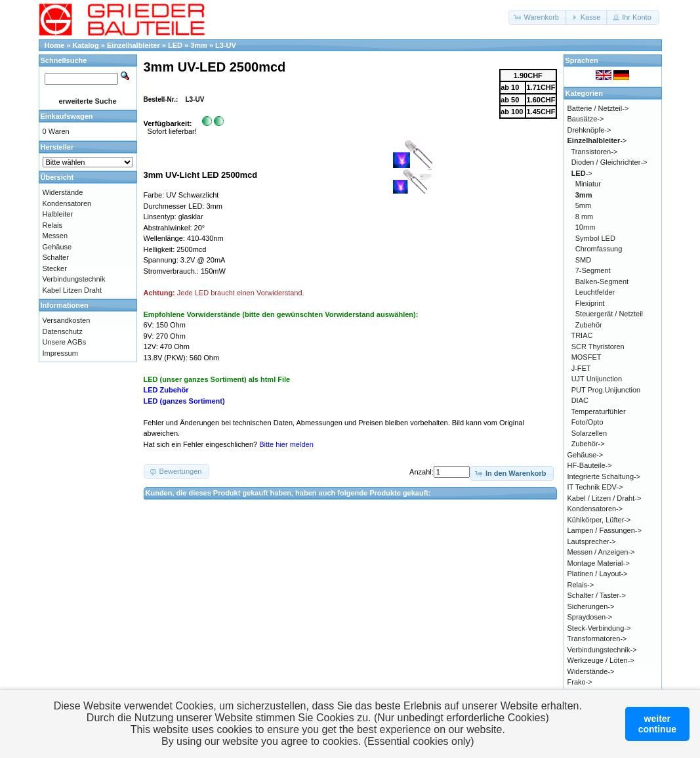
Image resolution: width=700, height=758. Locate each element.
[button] (538, 17)
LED (175, 45)
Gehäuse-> (586, 455)
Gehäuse (57, 247)
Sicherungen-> (591, 606)
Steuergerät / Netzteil (609, 314)
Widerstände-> (591, 671)
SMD (583, 260)
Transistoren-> (594, 152)
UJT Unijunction (597, 379)
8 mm (585, 217)
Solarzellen (589, 433)
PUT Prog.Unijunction (606, 390)
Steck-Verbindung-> (599, 628)
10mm (586, 227)
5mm (583, 205)
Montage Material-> (599, 563)
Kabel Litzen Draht (72, 290)
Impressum (60, 353)
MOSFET (587, 357)
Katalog (85, 45)
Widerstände (63, 192)
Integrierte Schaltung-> (604, 476)
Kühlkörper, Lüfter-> (599, 520)
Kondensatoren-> (595, 509)
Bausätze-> (586, 119)
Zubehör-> (588, 444)
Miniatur (588, 184)
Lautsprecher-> (592, 541)
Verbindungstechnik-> (602, 650)
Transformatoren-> (597, 639)
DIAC (580, 400)
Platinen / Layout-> (598, 574)
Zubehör (589, 325)
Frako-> (580, 682)
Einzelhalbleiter (134, 45)
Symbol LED (595, 238)
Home (55, 45)
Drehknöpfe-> (589, 130)
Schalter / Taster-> (597, 595)
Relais (53, 225)
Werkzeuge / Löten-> (601, 660)
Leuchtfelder (595, 292)
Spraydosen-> (590, 617)
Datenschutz (63, 331)
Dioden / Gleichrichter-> (609, 162)
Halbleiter (58, 214)
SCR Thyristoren (598, 347)
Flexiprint (590, 303)
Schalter (56, 257)
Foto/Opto (587, 422)
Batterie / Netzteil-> (598, 108)
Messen (55, 236)
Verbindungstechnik (74, 279)
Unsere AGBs (65, 342)
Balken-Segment (602, 282)
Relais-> (581, 585)
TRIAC (582, 335)
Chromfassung (599, 249)
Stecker (55, 268)
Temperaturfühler (598, 411)
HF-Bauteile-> (590, 465)
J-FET (581, 368)
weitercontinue (657, 724)
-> (597, 140)
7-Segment (593, 270)
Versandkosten (67, 320)
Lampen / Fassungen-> (605, 530)
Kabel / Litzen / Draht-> (605, 498)
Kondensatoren (67, 203)
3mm (199, 45)
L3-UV (226, 45)
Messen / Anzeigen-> (601, 552)
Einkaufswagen (67, 116)
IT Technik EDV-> (595, 487)
